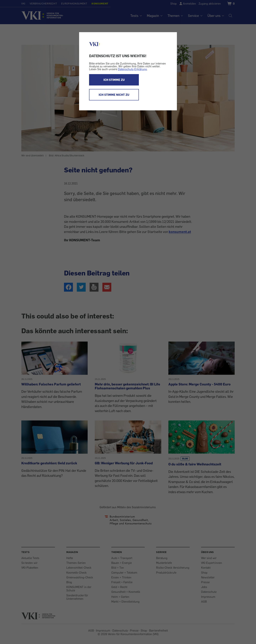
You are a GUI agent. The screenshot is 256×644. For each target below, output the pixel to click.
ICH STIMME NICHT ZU (114, 95)
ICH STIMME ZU (114, 80)
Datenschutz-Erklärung (132, 69)
